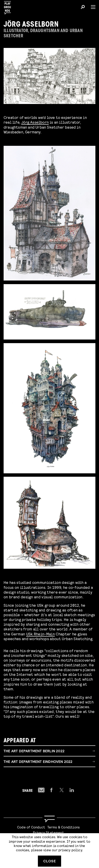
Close (50, 861)
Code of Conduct (31, 827)
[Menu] (91, 7)
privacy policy (70, 850)
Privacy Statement (48, 832)
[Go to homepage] (49, 819)
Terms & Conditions (64, 827)
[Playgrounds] (9, 6)
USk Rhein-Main (40, 634)
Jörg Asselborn (35, 122)
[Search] (83, 8)
